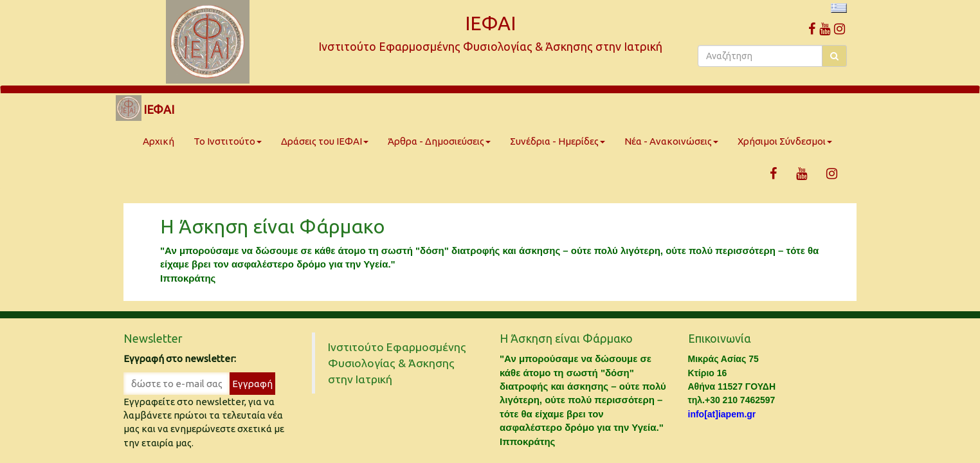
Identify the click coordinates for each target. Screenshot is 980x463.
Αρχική (159, 141)
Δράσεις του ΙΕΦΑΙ (325, 141)
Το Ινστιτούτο (228, 141)
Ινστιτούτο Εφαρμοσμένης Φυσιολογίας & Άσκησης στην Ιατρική (397, 363)
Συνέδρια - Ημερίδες (558, 141)
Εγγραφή (252, 384)
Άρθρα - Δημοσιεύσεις (439, 141)
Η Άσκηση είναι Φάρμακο (272, 226)
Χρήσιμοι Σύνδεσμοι (785, 141)
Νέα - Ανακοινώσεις (671, 141)
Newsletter (153, 338)
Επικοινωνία (720, 338)
